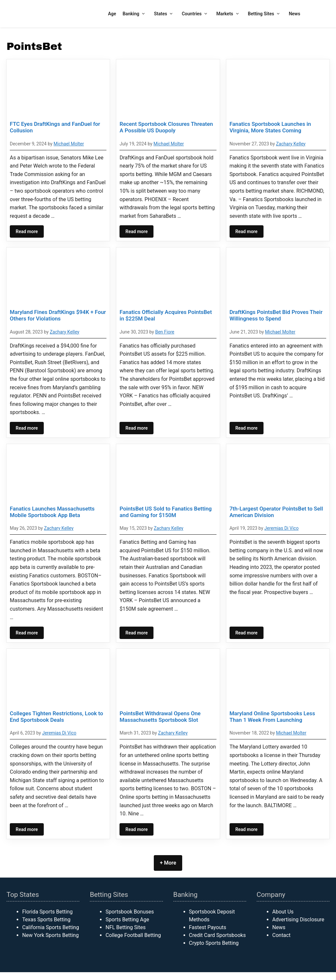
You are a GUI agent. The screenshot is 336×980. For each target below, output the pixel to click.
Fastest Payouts (208, 927)
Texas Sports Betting (46, 920)
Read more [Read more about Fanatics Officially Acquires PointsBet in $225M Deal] (136, 428)
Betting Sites (265, 14)
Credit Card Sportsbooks (217, 935)
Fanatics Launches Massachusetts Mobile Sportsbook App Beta (52, 512)
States (165, 14)
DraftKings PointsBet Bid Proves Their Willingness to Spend (276, 315)
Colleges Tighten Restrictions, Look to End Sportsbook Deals (56, 717)
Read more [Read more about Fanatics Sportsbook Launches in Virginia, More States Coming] (247, 231)
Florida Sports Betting (47, 912)
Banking (135, 14)
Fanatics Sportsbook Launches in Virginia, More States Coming (270, 127)
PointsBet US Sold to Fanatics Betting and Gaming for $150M (166, 512)
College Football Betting (133, 935)
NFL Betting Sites (126, 927)
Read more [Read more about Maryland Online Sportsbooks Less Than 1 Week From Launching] (247, 829)
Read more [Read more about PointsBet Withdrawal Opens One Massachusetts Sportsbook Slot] (136, 829)
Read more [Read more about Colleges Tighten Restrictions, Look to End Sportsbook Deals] (27, 829)
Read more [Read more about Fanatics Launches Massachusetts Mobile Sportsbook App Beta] (27, 633)
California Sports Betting (51, 927)
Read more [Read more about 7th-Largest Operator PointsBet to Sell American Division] (247, 633)
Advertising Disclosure (298, 920)
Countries (196, 14)
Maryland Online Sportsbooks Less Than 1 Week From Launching (272, 717)
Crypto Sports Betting (214, 943)
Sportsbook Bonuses (130, 912)
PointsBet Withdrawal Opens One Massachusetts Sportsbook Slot (160, 717)
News (294, 14)
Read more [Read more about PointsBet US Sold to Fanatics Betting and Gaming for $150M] (136, 633)
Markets (229, 14)
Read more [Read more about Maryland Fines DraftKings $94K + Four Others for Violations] (27, 428)
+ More (168, 863)
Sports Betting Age (127, 920)
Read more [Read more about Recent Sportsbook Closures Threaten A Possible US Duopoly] (136, 231)
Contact (281, 935)
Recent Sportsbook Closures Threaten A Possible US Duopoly (166, 127)
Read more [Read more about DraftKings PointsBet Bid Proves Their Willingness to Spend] (247, 428)
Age (112, 14)
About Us (283, 912)
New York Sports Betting (50, 935)
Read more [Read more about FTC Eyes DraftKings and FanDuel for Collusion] (27, 231)
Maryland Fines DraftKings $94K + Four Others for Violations (58, 315)
